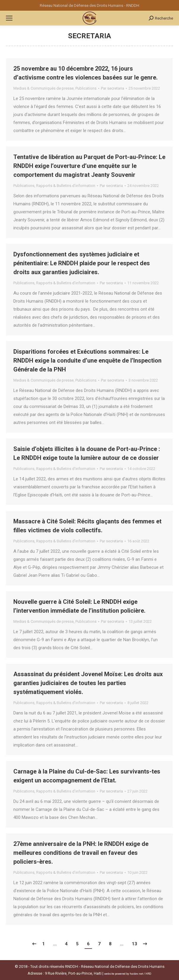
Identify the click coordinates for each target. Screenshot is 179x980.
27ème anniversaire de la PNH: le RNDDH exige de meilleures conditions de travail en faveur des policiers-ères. (81, 853)
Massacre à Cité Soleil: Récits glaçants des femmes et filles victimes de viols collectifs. (87, 526)
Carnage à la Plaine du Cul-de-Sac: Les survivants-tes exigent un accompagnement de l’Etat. (87, 776)
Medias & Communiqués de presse (43, 88)
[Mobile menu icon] (9, 18)
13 (134, 944)
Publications (86, 88)
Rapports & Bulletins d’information (66, 186)
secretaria (89, 36)
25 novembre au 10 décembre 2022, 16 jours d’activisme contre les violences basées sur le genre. (85, 73)
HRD (148, 974)
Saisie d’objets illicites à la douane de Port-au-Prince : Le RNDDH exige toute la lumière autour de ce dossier (87, 453)
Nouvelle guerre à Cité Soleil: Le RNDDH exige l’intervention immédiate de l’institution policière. (79, 606)
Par (113, 88)
